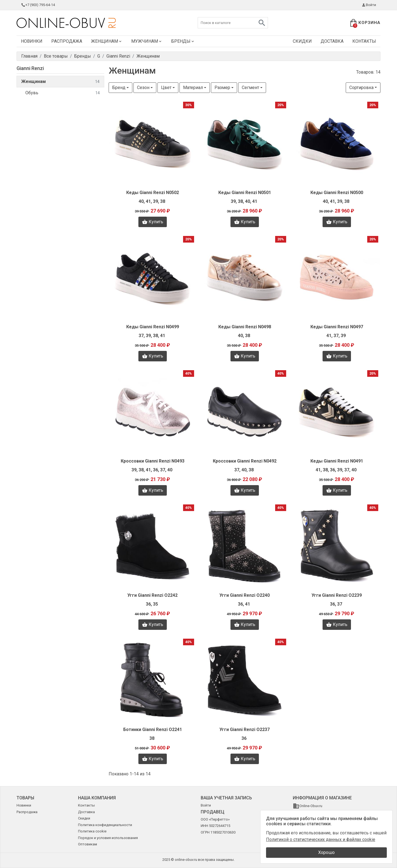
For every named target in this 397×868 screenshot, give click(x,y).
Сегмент (250, 88)
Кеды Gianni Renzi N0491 (337, 461)
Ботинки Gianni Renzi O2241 (153, 729)
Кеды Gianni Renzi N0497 (337, 327)
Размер (222, 88)
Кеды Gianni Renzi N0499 (153, 327)
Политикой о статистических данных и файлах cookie (321, 839)
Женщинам (107, 41)
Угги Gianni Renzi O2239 (337, 595)
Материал (193, 88)
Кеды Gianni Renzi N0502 (153, 193)
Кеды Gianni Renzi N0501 (245, 193)
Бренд (119, 88)
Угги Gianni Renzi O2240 (245, 595)
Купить (153, 222)
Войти (369, 5)
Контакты (364, 41)
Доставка (332, 41)
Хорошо (326, 852)
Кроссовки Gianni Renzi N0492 (245, 461)
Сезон (143, 88)
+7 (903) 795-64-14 (38, 5)
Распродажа (67, 41)
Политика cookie (92, 831)
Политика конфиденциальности (105, 825)
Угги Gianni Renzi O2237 (245, 729)
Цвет (166, 88)
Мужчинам (147, 41)
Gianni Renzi (30, 68)
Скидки (302, 41)
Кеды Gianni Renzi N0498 (245, 327)
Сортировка (361, 88)
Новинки (32, 41)
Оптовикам (88, 844)
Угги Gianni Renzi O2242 (152, 595)
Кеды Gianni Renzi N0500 (337, 193)
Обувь (63, 93)
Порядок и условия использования (108, 838)
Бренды (183, 41)
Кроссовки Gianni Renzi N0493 (153, 461)
